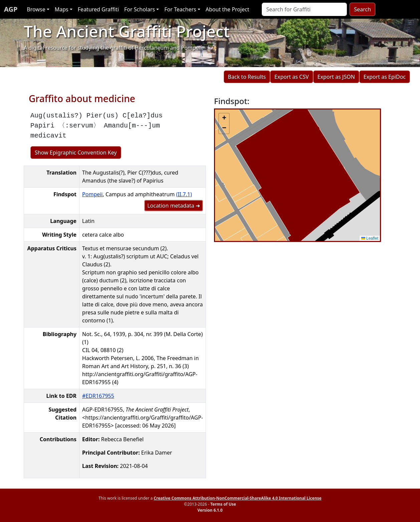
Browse (36, 9)
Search (362, 9)
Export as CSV (292, 77)
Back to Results (247, 77)
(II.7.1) (184, 194)
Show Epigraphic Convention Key (76, 153)
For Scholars (140, 9)
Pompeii (92, 194)
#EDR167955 (98, 396)
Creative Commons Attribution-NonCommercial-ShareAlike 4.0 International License (238, 498)
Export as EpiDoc (385, 77)
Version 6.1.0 (210, 510)
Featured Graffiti (98, 9)
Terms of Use (223, 504)
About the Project (228, 9)
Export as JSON (336, 77)
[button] (224, 118)
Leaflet (370, 238)
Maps (62, 9)
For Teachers (180, 9)
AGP (11, 9)
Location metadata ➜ (174, 206)
